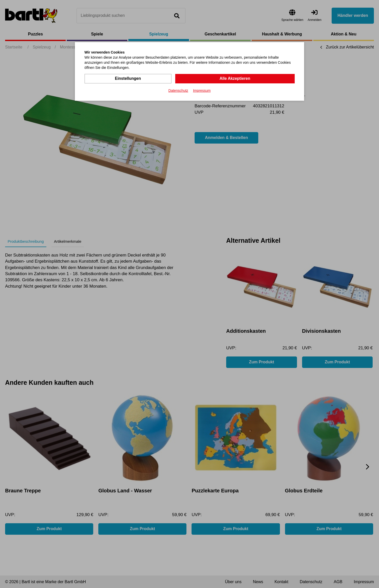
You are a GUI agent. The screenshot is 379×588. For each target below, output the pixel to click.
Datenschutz (178, 90)
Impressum (202, 90)
